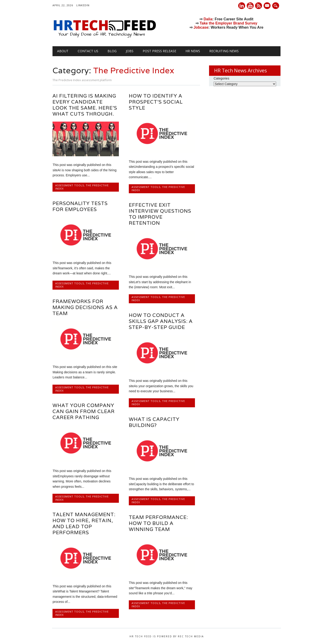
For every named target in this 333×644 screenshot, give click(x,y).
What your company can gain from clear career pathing (84, 411)
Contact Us (88, 51)
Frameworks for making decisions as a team (85, 307)
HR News (193, 51)
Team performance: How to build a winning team (158, 523)
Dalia (208, 19)
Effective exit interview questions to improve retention (160, 214)
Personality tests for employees (80, 206)
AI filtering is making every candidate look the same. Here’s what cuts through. (85, 105)
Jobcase (201, 27)
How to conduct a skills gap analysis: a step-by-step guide (161, 321)
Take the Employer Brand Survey (228, 23)
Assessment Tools (70, 185)
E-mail (268, 6)
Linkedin (242, 6)
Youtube (250, 6)
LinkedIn (83, 5)
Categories (222, 78)
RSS (259, 6)
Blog (112, 51)
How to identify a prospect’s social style (156, 102)
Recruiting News (224, 51)
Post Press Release (159, 51)
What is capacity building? (154, 422)
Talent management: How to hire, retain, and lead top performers (84, 523)
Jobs (130, 51)
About (63, 51)
